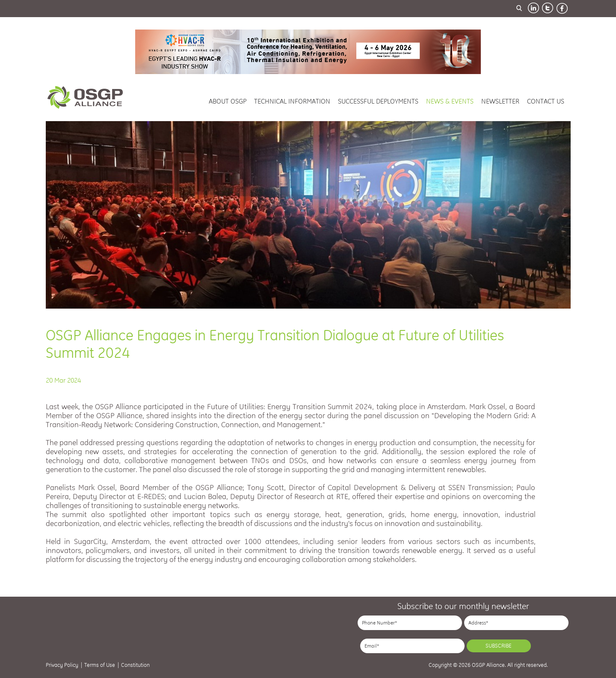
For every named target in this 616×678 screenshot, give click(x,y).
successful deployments (378, 101)
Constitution (135, 665)
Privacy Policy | (64, 665)
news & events (450, 101)
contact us (546, 101)
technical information (292, 101)
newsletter (500, 101)
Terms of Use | (102, 665)
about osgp (228, 101)
